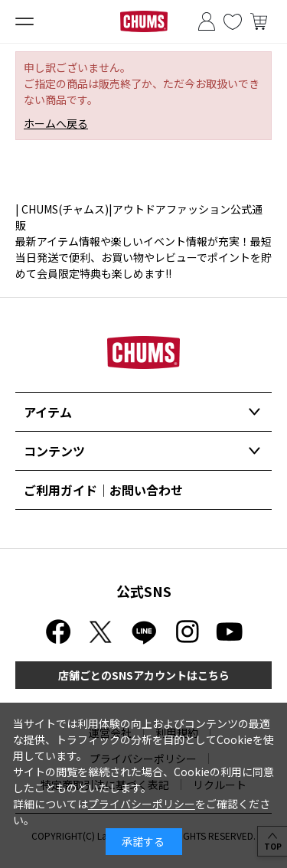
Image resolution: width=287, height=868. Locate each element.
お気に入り (233, 21)
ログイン (207, 21)
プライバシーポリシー (142, 804)
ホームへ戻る (56, 123)
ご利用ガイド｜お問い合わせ (103, 490)
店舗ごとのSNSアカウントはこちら (144, 675)
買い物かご (259, 21)
